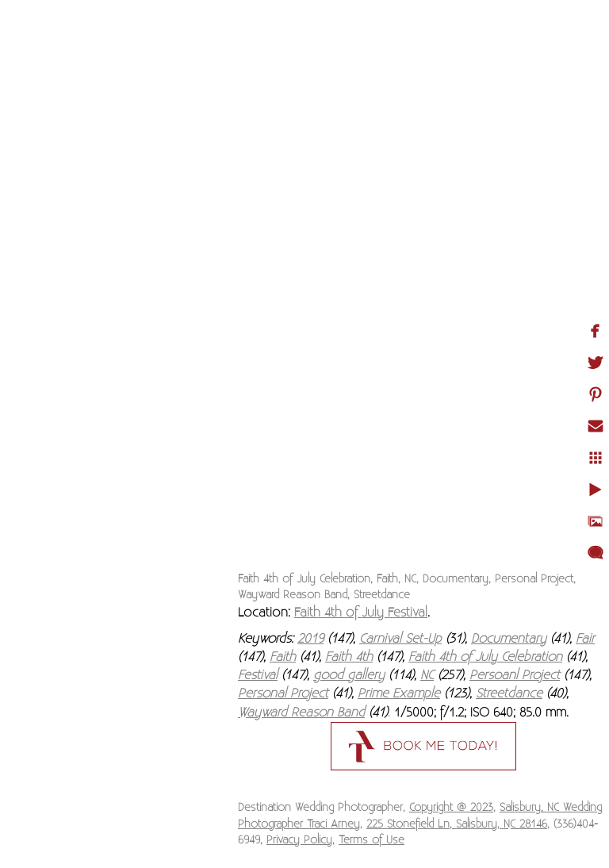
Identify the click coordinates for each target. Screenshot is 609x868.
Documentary (509, 639)
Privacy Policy (299, 840)
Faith (283, 657)
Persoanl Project (515, 675)
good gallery (349, 675)
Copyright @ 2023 (451, 808)
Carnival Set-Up (400, 639)
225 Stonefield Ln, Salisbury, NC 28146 (457, 824)
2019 (310, 639)
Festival (258, 675)
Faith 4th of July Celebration (485, 657)
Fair (585, 639)
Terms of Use (372, 840)
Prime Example (399, 693)
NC (427, 675)
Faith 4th (349, 657)
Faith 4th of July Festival (361, 613)
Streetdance (509, 693)
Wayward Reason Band (301, 712)
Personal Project (283, 693)
